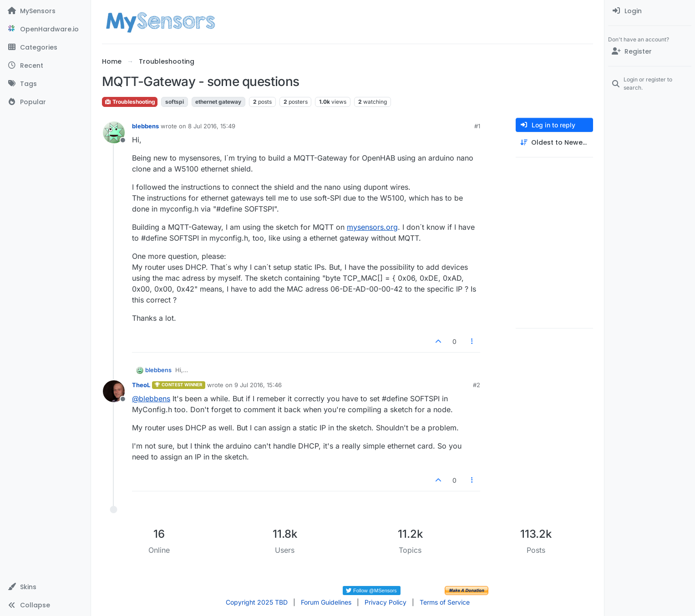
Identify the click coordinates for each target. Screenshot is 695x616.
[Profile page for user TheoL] (114, 391)
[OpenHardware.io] (45, 29)
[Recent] (45, 66)
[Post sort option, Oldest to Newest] (554, 143)
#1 (477, 126)
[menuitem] (650, 11)
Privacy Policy (386, 602)
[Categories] (45, 47)
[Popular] (45, 102)
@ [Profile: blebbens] (151, 399)
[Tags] (45, 84)
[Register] (650, 51)
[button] (45, 587)
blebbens (145, 126)
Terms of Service (445, 602)
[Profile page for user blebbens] (114, 132)
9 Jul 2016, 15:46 (258, 385)
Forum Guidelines (326, 602)
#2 (477, 385)
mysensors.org (372, 227)
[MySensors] (45, 11)
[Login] (650, 11)
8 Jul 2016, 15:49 (212, 126)
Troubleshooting (130, 102)
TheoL (141, 385)
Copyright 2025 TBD (257, 602)
